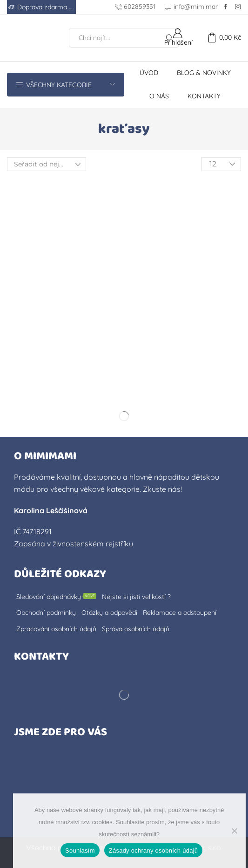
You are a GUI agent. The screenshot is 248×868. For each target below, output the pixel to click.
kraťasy (124, 129)
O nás (159, 96)
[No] (234, 831)
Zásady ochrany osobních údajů (154, 851)
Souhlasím (80, 851)
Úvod (149, 73)
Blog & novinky (204, 73)
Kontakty (204, 96)
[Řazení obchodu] (47, 164)
